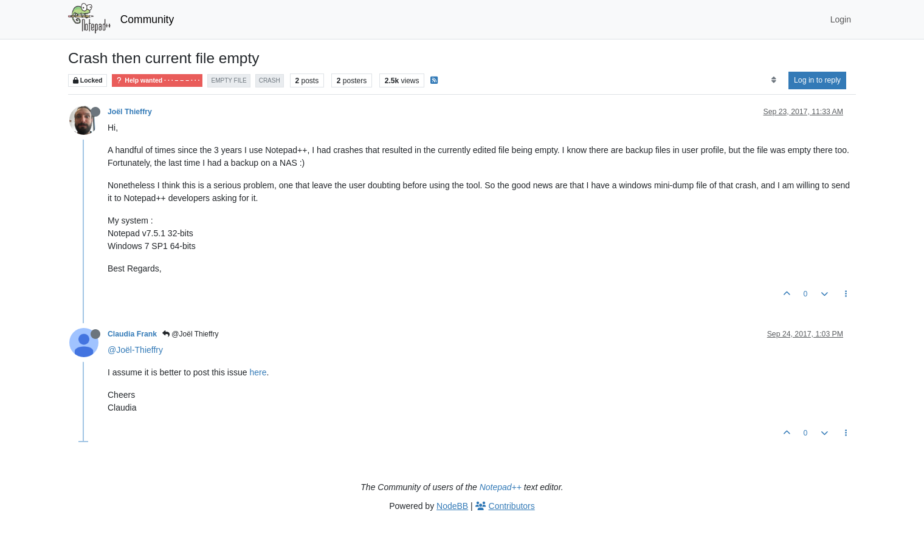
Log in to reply (817, 80)
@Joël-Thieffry (135, 350)
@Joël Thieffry (190, 334)
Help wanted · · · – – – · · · (157, 80)
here (258, 372)
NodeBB (452, 506)
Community (147, 19)
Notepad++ (501, 487)
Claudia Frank (132, 334)
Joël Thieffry (130, 112)
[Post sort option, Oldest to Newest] (774, 80)
